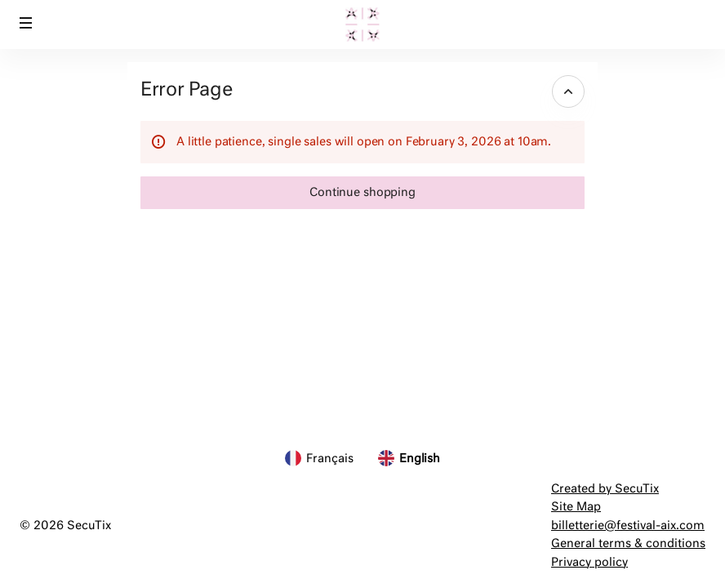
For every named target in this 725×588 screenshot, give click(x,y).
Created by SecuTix (605, 489)
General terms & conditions (628, 544)
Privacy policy (589, 563)
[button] (26, 23)
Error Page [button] (186, 90)
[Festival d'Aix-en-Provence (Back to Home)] (362, 24)
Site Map (576, 507)
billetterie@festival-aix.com (628, 526)
